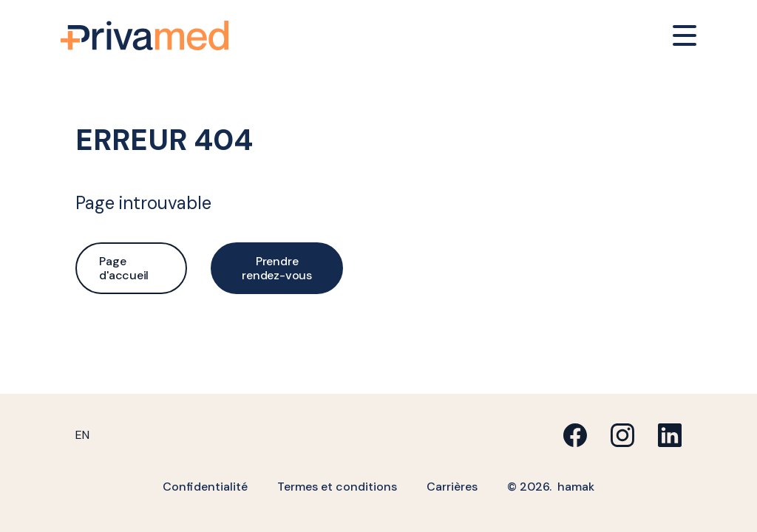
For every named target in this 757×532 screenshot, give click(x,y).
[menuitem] (82, 435)
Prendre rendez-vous (276, 268)
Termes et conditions (337, 487)
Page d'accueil (124, 268)
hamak (576, 487)
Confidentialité (205, 487)
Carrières (452, 487)
